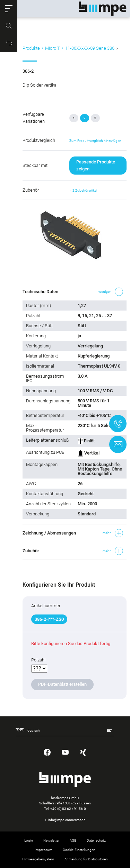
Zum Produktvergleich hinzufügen (95, 141)
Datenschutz (96, 840)
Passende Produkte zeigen (96, 165)
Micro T (53, 48)
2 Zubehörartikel (85, 190)
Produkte (31, 48)
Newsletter (51, 840)
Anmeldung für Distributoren (86, 859)
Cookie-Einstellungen (79, 850)
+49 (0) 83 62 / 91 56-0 (68, 809)
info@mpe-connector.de (67, 820)
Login (29, 840)
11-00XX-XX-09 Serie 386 (90, 48)
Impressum (44, 850)
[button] (9, 9)
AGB (73, 840)
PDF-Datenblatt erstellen (62, 684)
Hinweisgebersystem (38, 859)
